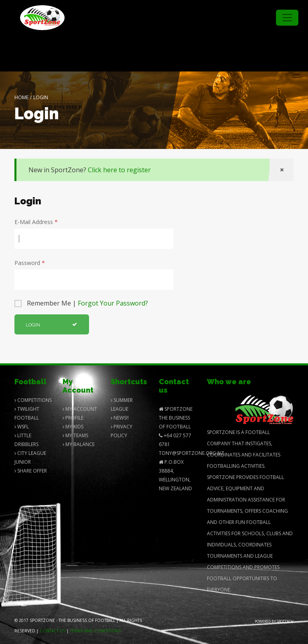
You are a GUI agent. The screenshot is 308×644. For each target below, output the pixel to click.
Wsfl (22, 427)
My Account (80, 409)
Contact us (53, 631)
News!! (120, 418)
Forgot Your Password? (113, 303)
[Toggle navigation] (287, 18)
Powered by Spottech (274, 621)
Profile (73, 418)
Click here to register (119, 170)
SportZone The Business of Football (176, 418)
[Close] (282, 170)
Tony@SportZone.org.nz (191, 453)
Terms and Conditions (95, 631)
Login (51, 325)
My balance (79, 444)
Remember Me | (87, 303)
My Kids (73, 427)
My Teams (75, 435)
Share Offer (31, 471)
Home (21, 97)
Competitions (33, 400)
